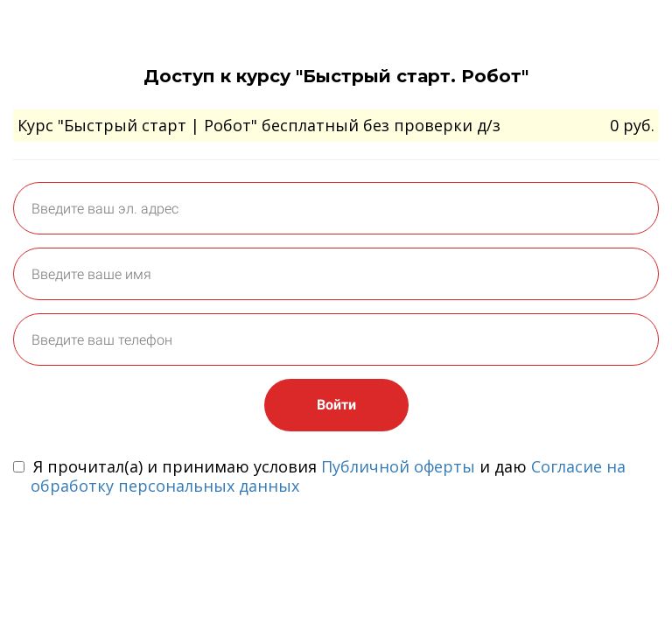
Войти (336, 405)
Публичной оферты (398, 466)
